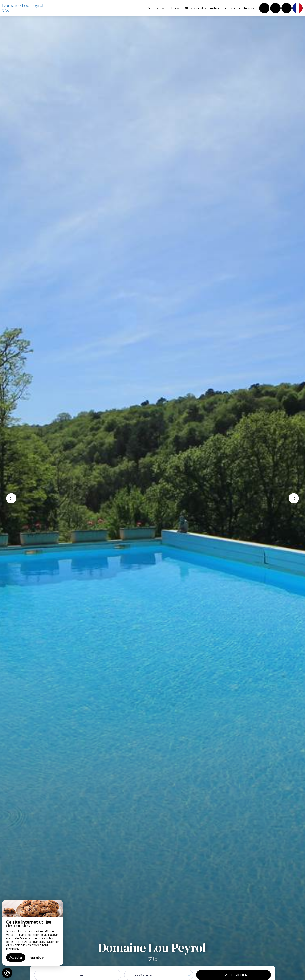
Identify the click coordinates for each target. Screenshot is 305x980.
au (81, 975)
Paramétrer (37, 958)
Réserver (250, 8)
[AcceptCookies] (7, 973)
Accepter (16, 958)
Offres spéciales (195, 8)
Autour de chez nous (225, 8)
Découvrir (156, 8)
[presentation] (11, 498)
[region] (33, 933)
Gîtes (174, 8)
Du (43, 975)
